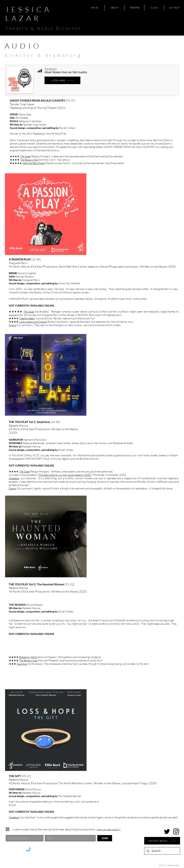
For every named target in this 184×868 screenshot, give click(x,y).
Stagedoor (14, 478)
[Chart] (40, 71)
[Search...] (162, 851)
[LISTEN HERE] (62, 80)
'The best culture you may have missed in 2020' (65, 475)
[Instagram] (176, 831)
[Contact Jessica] (162, 841)
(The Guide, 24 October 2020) (109, 475)
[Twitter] (167, 831)
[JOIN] (105, 838)
